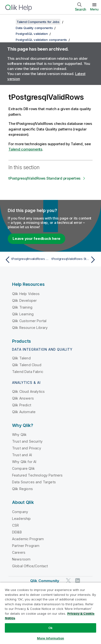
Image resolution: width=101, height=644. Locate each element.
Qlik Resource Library (30, 328)
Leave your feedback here (36, 239)
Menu (94, 9)
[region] (50, 613)
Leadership (22, 519)
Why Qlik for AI (24, 462)
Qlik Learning (23, 314)
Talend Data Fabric (28, 372)
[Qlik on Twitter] (68, 580)
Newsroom (21, 559)
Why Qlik (19, 435)
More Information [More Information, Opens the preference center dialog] (50, 638)
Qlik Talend (21, 358)
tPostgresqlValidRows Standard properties (44, 178)
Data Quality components (34, 28)
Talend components (25, 149)
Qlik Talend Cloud (27, 365)
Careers (19, 552)
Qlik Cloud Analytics (28, 391)
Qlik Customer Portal (29, 321)
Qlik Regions (22, 489)
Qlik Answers (23, 398)
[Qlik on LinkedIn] (78, 580)
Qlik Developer (24, 300)
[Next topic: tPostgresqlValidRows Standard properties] (74, 260)
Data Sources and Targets (34, 482)
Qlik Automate (24, 412)
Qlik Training (22, 307)
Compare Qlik (23, 468)
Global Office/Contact (30, 566)
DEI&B (17, 532)
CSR (15, 525)
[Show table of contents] (10, 22)
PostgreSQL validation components (41, 40)
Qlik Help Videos (26, 294)
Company (20, 512)
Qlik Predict (22, 405)
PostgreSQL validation (32, 34)
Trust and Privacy (27, 448)
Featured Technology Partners (37, 475)
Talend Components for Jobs (38, 22)
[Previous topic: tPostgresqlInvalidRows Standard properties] (27, 260)
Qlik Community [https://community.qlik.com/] (45, 581)
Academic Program (28, 539)
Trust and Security (27, 441)
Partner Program (26, 546)
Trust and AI (22, 455)
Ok (50, 628)
